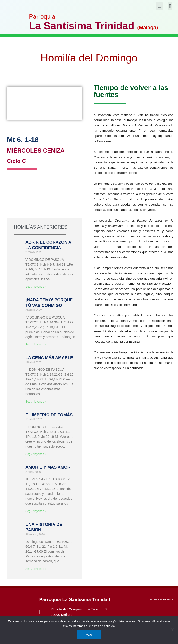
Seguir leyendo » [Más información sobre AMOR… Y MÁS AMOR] (36, 511)
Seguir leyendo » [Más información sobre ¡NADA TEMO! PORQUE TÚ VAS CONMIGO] (36, 345)
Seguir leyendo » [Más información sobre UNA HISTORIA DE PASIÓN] (36, 569)
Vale (89, 635)
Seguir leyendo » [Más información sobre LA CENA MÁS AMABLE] (36, 402)
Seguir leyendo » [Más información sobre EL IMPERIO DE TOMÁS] (36, 454)
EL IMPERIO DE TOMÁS (49, 415)
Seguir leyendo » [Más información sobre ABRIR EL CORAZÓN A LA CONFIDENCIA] (36, 287)
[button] (170, 6)
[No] (172, 630)
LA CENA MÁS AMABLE (49, 358)
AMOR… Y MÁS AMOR (48, 467)
